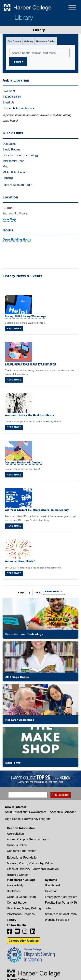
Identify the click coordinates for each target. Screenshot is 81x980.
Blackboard (52, 885)
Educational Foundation (23, 858)
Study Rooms (11, 149)
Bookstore (14, 891)
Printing (8, 178)
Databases (9, 144)
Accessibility (15, 885)
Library (24, 17)
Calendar (51, 891)
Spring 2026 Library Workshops (25, 316)
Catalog (29, 41)
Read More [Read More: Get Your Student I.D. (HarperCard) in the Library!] (14, 526)
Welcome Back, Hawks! (20, 561)
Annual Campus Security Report (28, 839)
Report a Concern (19, 875)
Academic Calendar (63, 812)
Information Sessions (21, 914)
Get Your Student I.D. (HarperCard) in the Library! (37, 510)
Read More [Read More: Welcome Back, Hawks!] (14, 573)
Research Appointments (18, 108)
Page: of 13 (30, 593)
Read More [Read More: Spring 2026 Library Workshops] (14, 329)
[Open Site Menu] (68, 8)
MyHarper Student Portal (61, 914)
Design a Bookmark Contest (23, 462)
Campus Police (17, 845)
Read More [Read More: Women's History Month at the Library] (14, 427)
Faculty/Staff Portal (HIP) (61, 903)
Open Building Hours (17, 240)
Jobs (48, 908)
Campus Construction (21, 897)
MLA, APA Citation (15, 172)
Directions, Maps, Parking (24, 908)
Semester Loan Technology (21, 155)
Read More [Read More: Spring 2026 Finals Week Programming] (14, 380)
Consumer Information (22, 851)
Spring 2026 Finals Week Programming (30, 364)
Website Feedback (57, 920)
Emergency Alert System (61, 897)
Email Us (8, 102)
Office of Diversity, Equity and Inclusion (33, 869)
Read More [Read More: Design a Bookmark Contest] (14, 475)
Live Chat (9, 91)
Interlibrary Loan (13, 161)
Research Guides (46, 41)
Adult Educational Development (25, 812)
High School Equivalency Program (28, 819)
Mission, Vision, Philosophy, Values (30, 863)
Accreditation (15, 834)
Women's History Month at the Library (29, 415)
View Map (9, 219)
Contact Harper (17, 903)
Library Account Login (17, 185)
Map (5, 166)
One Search (14, 41)
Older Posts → (54, 591)
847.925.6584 (12, 97)
